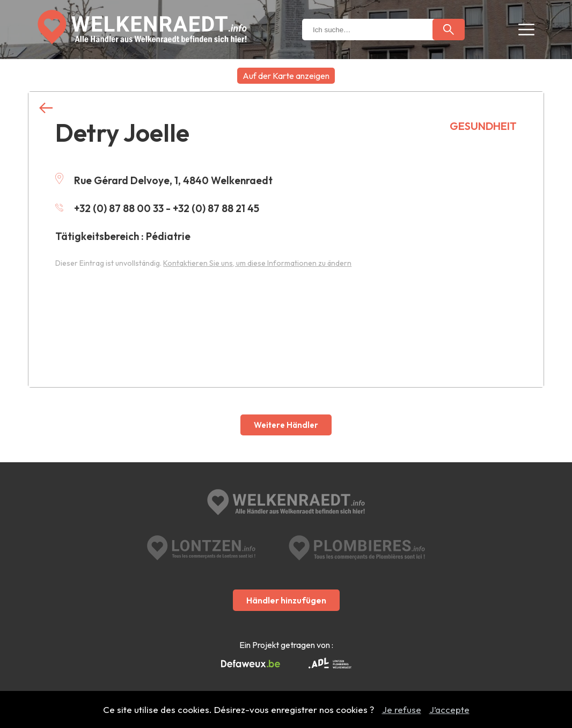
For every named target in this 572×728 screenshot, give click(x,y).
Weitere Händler (286, 425)
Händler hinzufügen (286, 600)
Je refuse (402, 709)
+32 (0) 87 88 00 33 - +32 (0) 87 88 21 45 (157, 208)
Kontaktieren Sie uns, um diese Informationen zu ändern (257, 263)
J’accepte (449, 709)
